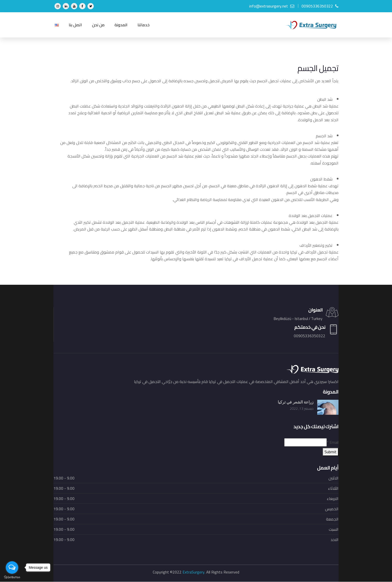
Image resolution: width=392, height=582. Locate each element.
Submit (330, 452)
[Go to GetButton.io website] (12, 577)
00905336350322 (320, 6)
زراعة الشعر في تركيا (296, 402)
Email (333, 442)
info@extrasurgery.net (272, 6)
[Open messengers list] (12, 567)
